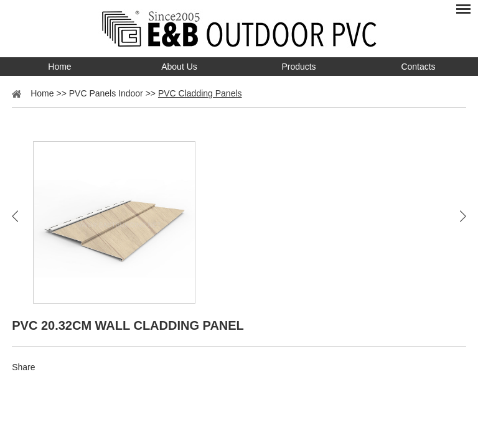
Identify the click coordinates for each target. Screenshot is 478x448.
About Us (179, 67)
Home (59, 67)
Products (298, 67)
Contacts (418, 67)
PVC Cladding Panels (200, 93)
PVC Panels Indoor (106, 93)
